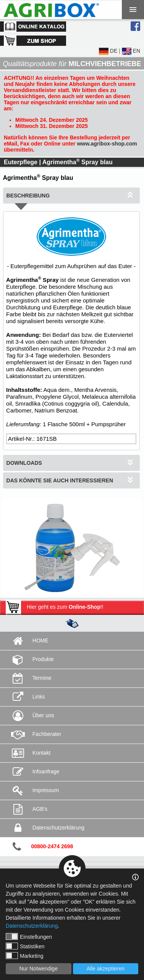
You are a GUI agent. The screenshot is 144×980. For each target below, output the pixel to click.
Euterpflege (21, 162)
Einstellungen (29, 936)
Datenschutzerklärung (32, 926)
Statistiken (25, 946)
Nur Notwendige (39, 969)
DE (108, 51)
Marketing (24, 956)
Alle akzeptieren (105, 969)
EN (131, 51)
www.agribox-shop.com (107, 144)
